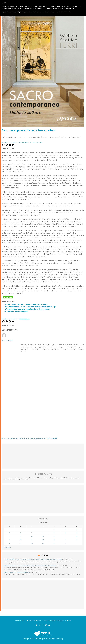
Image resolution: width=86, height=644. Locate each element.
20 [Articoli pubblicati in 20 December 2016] (21, 540)
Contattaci (68, 621)
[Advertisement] (43, 424)
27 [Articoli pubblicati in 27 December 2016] (21, 543)
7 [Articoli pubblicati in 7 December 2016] (32, 533)
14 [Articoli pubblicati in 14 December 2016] (32, 536)
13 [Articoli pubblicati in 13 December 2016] (21, 536)
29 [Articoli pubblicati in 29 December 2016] (43, 543)
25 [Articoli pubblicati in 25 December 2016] (77, 540)
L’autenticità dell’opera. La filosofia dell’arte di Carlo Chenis (28, 309)
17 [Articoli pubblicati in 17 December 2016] (65, 536)
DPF (24, 621)
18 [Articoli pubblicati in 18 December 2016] (77, 536)
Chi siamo (18, 621)
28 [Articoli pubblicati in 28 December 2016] (32, 543)
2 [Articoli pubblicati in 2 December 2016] (54, 530)
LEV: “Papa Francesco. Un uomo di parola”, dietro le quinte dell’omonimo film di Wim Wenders (30, 566)
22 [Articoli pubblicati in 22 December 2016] (43, 540)
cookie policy (70, 8)
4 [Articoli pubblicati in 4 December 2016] (77, 530)
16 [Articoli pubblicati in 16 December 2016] (54, 536)
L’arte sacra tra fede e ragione (17, 312)
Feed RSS (44, 555)
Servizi (45, 621)
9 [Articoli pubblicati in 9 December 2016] (54, 533)
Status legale (52, 621)
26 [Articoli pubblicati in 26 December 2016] (9, 543)
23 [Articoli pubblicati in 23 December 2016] (54, 540)
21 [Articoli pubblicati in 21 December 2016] (32, 540)
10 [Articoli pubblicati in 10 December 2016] (65, 533)
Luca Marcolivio (25, 142)
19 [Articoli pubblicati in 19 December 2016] (9, 540)
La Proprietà (37, 621)
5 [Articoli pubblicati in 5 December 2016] (9, 533)
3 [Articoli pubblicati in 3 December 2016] (65, 530)
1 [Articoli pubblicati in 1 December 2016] (43, 530)
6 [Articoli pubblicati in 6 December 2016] (21, 533)
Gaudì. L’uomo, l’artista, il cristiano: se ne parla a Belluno (26, 304)
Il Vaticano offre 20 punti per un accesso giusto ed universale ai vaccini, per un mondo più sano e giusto (33, 559)
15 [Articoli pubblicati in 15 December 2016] (43, 536)
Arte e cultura (38, 142)
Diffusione (29, 621)
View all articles (7, 340)
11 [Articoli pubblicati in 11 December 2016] (77, 533)
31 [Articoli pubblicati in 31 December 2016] (65, 543)
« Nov (5, 547)
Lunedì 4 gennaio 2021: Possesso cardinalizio (17, 572)
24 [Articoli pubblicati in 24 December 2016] (65, 540)
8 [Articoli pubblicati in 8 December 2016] (43, 533)
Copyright (60, 621)
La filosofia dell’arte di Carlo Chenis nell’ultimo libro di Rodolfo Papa (31, 307)
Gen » (9, 547)
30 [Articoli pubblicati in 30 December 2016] (54, 543)
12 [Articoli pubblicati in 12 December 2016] (9, 536)
